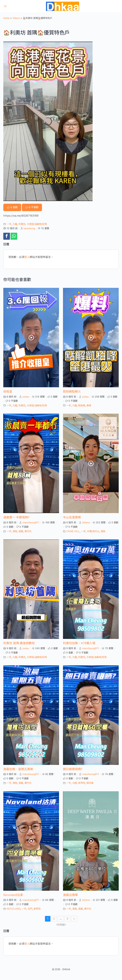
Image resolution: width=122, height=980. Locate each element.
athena (86, 522)
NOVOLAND (13, 909)
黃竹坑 (28, 531)
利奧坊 (22, 224)
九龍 (15, 224)
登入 (27, 257)
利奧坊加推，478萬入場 (79, 643)
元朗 (75, 783)
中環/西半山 (93, 531)
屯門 (30, 909)
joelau (26, 397)
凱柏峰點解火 (72, 391)
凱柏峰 (82, 405)
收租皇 (8, 391)
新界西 (82, 783)
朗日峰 (90, 783)
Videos (16, 18)
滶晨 (21, 531)
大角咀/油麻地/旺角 (37, 224)
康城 (89, 405)
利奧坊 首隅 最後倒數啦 (19, 643)
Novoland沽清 (13, 895)
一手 (9, 224)
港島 (15, 531)
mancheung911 (31, 522)
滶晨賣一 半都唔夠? (16, 517)
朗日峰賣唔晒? (73, 769)
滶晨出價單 (70, 895)
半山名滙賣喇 (72, 517)
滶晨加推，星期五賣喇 (18, 769)
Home (6, 18)
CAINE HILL (73, 531)
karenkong (29, 228)
